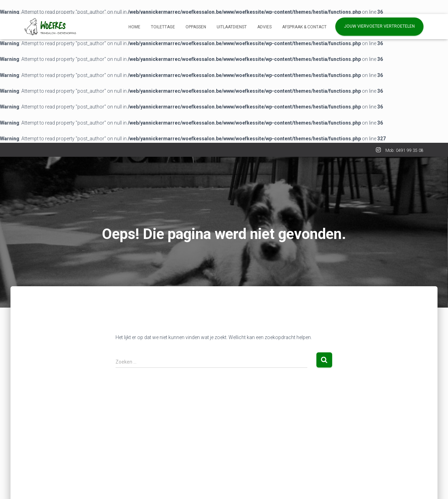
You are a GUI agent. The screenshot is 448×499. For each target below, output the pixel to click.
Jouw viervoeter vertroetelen (379, 26)
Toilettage (163, 27)
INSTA (378, 151)
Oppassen (196, 27)
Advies (264, 27)
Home (134, 27)
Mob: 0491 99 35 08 (404, 150)
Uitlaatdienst (232, 27)
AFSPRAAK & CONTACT (304, 27)
